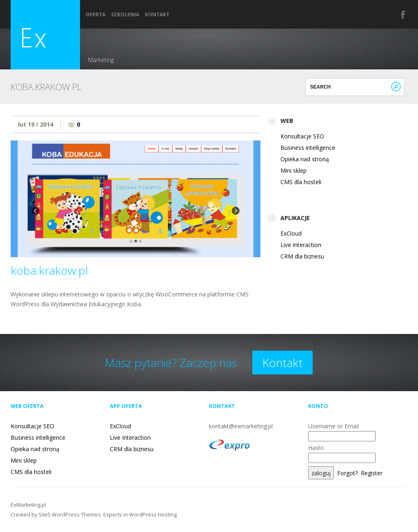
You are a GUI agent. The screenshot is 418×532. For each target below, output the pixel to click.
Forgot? (347, 473)
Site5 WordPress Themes (70, 515)
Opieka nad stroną (305, 159)
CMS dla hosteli (301, 182)
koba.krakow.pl (49, 270)
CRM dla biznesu (302, 256)
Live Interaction (301, 245)
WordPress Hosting (153, 515)
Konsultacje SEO (302, 136)
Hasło (316, 448)
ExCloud (291, 233)
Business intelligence (308, 148)
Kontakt (157, 15)
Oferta (96, 15)
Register (372, 473)
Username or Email (334, 426)
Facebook (403, 15)
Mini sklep (293, 170)
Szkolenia (125, 15)
